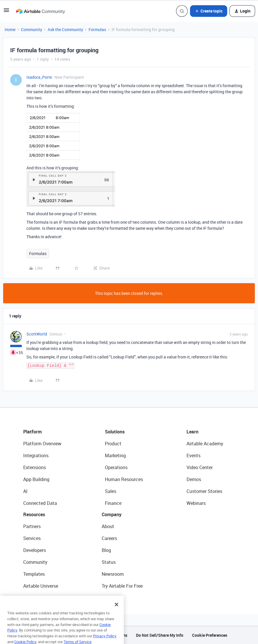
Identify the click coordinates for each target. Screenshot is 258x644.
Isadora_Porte (39, 77)
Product (113, 444)
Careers (109, 538)
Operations (116, 467)
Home (10, 29)
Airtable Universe (41, 586)
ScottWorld (37, 334)
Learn (192, 432)
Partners (32, 526)
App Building (36, 479)
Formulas (97, 29)
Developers (35, 550)
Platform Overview (42, 444)
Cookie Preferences (210, 635)
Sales (111, 491)
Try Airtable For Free (122, 586)
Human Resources (124, 479)
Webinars (196, 503)
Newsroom (113, 574)
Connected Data (40, 503)
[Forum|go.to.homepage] (40, 11)
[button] (6, 12)
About (108, 526)
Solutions (115, 432)
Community (32, 29)
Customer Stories (204, 491)
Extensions (35, 467)
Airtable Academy (205, 444)
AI (25, 491)
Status (109, 562)
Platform (33, 432)
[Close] (117, 613)
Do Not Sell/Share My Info (160, 635)
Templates (34, 574)
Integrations (36, 455)
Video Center (200, 467)
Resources (34, 514)
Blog (106, 550)
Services (32, 538)
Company (112, 514)
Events (193, 455)
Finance (113, 503)
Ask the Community (65, 29)
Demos (194, 479)
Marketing (115, 455)
